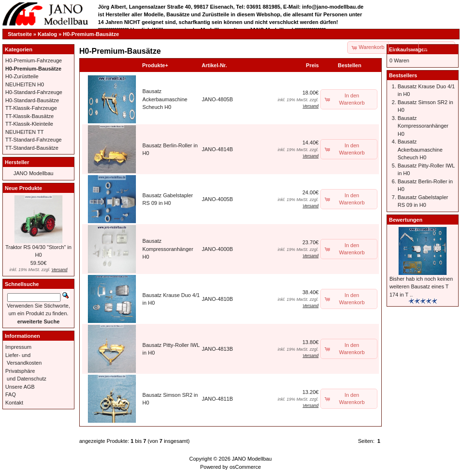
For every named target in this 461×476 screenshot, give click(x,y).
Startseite (20, 34)
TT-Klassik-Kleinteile (29, 124)
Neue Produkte (24, 188)
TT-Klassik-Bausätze (30, 116)
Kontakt (14, 403)
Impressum (18, 347)
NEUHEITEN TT (24, 132)
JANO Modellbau (33, 173)
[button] (404, 48)
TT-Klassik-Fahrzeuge (31, 108)
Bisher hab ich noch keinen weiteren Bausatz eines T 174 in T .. (421, 287)
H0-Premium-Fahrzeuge (34, 60)
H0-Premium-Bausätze (91, 34)
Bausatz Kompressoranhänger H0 (168, 249)
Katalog (48, 34)
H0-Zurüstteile (22, 76)
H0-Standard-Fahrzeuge (34, 92)
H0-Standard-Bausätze (32, 100)
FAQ (11, 394)
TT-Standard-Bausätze (32, 148)
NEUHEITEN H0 (25, 84)
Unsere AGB (20, 387)
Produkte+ (155, 65)
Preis (312, 65)
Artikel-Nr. (214, 65)
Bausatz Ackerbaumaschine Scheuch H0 (165, 99)
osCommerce (245, 467)
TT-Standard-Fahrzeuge (33, 140)
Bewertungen (406, 220)
